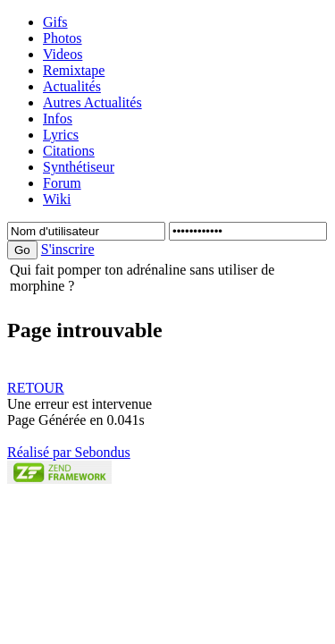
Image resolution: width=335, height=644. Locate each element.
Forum (62, 183)
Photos (63, 38)
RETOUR (36, 388)
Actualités (72, 86)
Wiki (57, 199)
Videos (63, 54)
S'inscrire (68, 249)
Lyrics (61, 135)
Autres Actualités (92, 102)
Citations (69, 151)
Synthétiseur (79, 167)
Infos (58, 119)
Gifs (55, 22)
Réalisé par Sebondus (69, 452)
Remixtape (74, 70)
